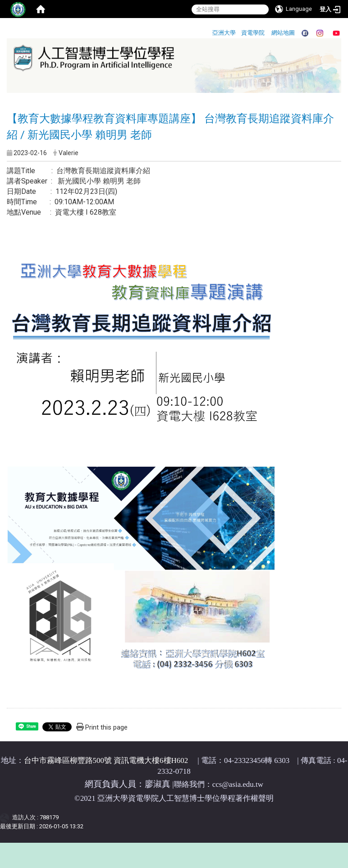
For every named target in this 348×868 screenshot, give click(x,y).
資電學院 (253, 33)
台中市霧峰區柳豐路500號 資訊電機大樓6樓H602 (106, 760)
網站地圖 (283, 33)
